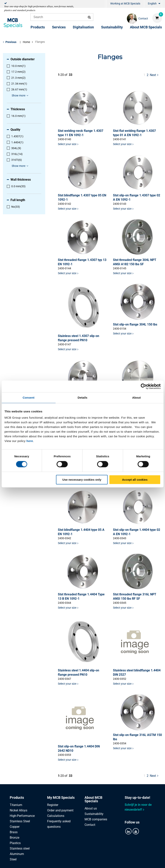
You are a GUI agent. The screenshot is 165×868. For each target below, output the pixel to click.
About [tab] (137, 398)
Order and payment (60, 810)
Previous (11, 42)
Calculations (56, 816)
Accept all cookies (135, 480)
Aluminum (17, 854)
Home (26, 42)
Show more (21, 95)
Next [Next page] (154, 75)
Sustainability (112, 27)
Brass (14, 832)
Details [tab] (83, 398)
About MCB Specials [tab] (93, 799)
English (152, 3)
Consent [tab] (29, 398)
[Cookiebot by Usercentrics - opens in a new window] (143, 386)
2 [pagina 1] (148, 75)
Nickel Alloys (19, 810)
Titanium (16, 805)
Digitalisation (83, 27)
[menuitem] (106, 4)
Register (53, 805)
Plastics (15, 843)
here (30, 441)
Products (38, 27)
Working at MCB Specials (125, 3)
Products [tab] (17, 798)
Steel (13, 859)
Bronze (15, 838)
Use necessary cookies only (82, 480)
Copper (15, 827)
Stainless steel (20, 848)
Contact (90, 825)
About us (91, 808)
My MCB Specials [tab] (61, 798)
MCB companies (96, 819)
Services (59, 27)
